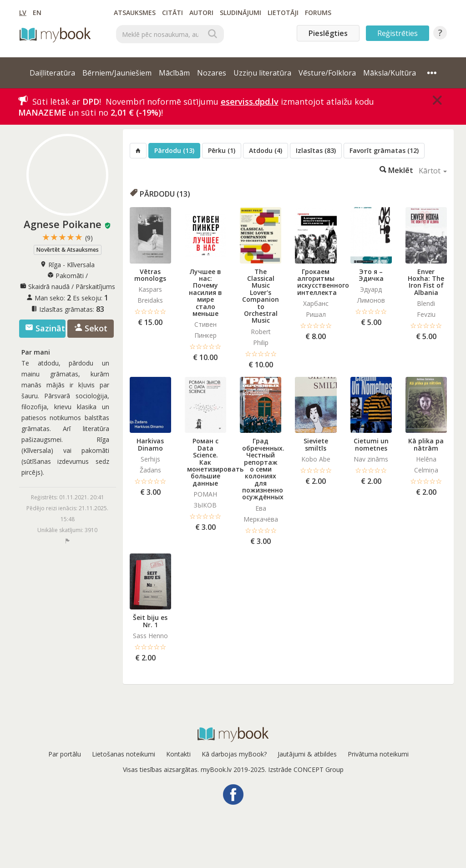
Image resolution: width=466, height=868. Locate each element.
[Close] (437, 100)
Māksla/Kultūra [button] (390, 73)
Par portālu (65, 754)
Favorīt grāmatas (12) (384, 150)
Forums (318, 13)
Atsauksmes (135, 13)
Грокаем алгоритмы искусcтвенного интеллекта (323, 282)
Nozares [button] (212, 73)
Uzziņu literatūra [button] (262, 73)
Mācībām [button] (174, 73)
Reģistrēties (398, 33)
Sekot (91, 328)
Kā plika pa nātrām (426, 444)
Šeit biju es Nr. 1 (150, 621)
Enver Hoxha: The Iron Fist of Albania (426, 282)
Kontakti (178, 754)
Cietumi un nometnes (371, 444)
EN (37, 13)
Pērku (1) (222, 150)
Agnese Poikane (63, 224)
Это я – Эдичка (371, 275)
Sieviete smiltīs (316, 444)
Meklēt (396, 170)
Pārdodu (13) (174, 150)
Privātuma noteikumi (378, 754)
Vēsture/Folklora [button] (327, 73)
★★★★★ (67, 237)
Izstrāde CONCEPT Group (306, 769)
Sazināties (45, 328)
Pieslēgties (328, 33)
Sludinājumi (241, 13)
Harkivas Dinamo (150, 444)
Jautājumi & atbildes (307, 754)
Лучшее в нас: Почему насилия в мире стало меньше (205, 292)
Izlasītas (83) (316, 150)
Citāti (172, 13)
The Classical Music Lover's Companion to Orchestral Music (261, 296)
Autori (201, 13)
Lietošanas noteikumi (124, 754)
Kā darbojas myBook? (234, 754)
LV (23, 13)
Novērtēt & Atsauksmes (68, 250)
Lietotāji (283, 13)
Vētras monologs (150, 275)
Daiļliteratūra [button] (52, 73)
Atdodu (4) (266, 150)
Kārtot (433, 171)
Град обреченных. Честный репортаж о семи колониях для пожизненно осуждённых (263, 469)
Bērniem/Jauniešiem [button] (117, 73)
